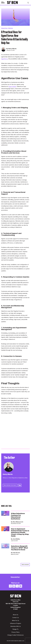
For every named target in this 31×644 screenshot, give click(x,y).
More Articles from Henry (10, 485)
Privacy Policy (15, 632)
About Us (16, 615)
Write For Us (15, 620)
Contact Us (16, 618)
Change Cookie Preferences (15, 635)
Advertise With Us (16, 626)
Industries (4, 28)
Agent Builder (12, 86)
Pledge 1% (15, 629)
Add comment (25, 564)
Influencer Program (16, 623)
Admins (11, 28)
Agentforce (5, 59)
